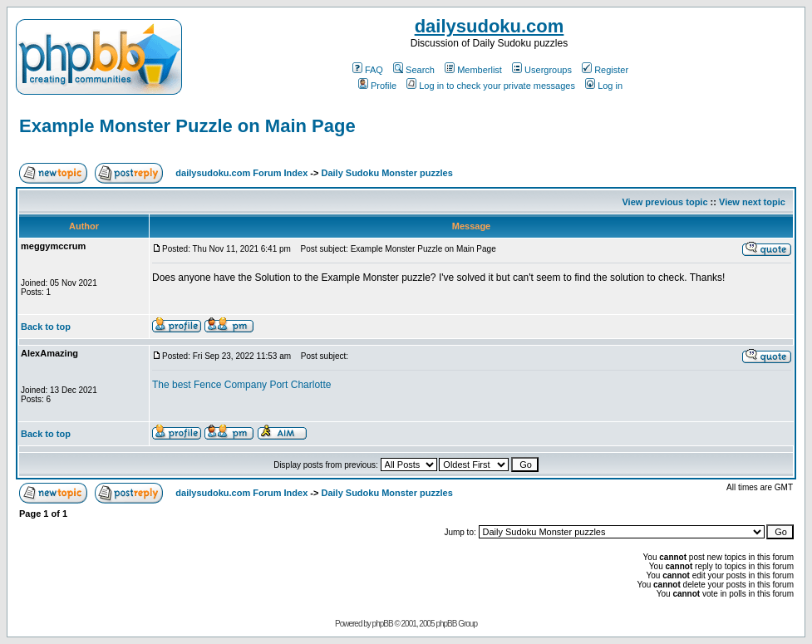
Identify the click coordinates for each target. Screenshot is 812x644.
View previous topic (664, 202)
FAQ (368, 70)
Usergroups (542, 70)
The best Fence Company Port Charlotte (241, 385)
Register (605, 70)
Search (414, 70)
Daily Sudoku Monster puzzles (386, 173)
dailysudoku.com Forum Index (241, 173)
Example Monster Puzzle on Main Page (187, 126)
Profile (377, 86)
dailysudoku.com (490, 26)
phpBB (383, 624)
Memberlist (473, 70)
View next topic (752, 202)
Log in (604, 86)
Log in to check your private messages (491, 86)
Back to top (46, 327)
